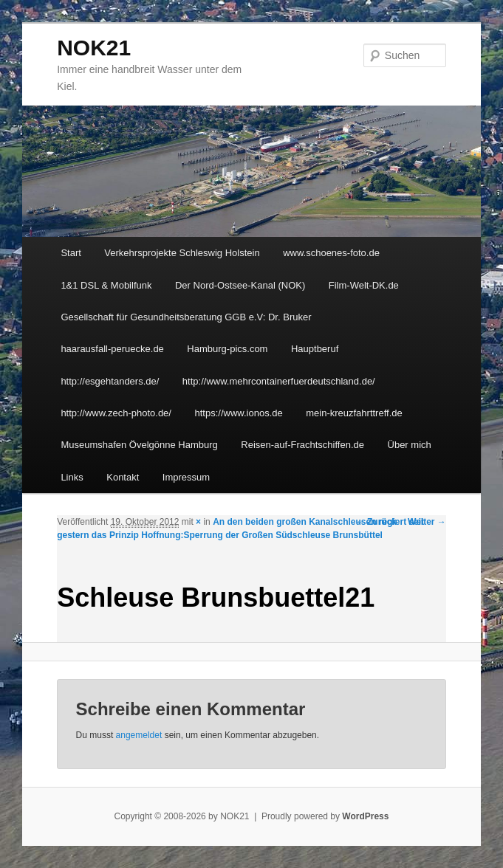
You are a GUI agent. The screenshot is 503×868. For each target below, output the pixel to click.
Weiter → (427, 522)
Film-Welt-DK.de (364, 285)
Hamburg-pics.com (227, 349)
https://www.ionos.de (238, 413)
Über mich (410, 445)
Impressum (186, 477)
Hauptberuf (315, 349)
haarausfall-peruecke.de (112, 349)
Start (71, 253)
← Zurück (376, 522)
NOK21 (94, 48)
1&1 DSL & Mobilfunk (106, 285)
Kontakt (123, 477)
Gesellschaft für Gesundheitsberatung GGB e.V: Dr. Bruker (186, 317)
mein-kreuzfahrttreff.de (354, 413)
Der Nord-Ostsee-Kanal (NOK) (240, 285)
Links (72, 477)
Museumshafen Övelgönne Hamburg (139, 445)
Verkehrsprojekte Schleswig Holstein (182, 253)
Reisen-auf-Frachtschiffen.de (302, 445)
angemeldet (139, 735)
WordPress (365, 816)
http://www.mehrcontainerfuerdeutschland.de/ (279, 381)
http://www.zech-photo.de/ (116, 413)
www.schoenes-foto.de (331, 253)
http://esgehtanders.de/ (110, 381)
